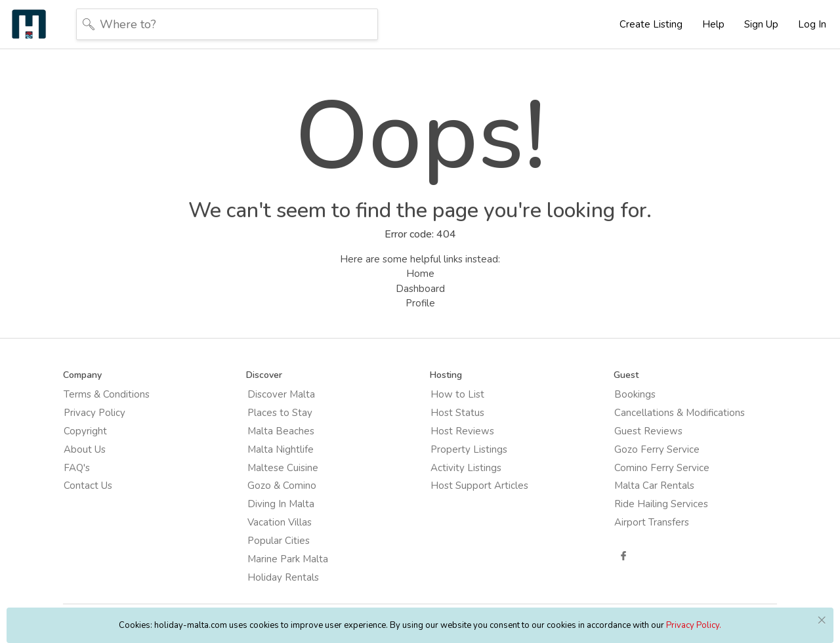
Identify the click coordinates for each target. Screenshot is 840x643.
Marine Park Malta (296, 552)
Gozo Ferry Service (646, 453)
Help (713, 24)
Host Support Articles (460, 494)
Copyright (104, 437)
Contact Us (106, 486)
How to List (457, 404)
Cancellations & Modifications (669, 421)
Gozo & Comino (290, 486)
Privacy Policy (113, 421)
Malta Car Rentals (644, 486)
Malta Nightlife (289, 453)
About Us (103, 453)
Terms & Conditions (125, 404)
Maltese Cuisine (291, 470)
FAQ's (95, 470)
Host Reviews (462, 437)
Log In (812, 24)
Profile (420, 308)
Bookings (624, 404)
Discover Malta (290, 404)
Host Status (457, 421)
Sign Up (761, 24)
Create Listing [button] (651, 24)
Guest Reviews (638, 437)
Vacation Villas (288, 519)
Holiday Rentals (292, 568)
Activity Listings (465, 470)
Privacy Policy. (694, 625)
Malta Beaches (289, 437)
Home (420, 278)
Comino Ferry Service (651, 470)
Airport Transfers (641, 519)
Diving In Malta (289, 503)
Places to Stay (288, 421)
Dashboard (420, 293)
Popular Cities (287, 535)
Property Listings (468, 453)
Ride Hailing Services (651, 503)
